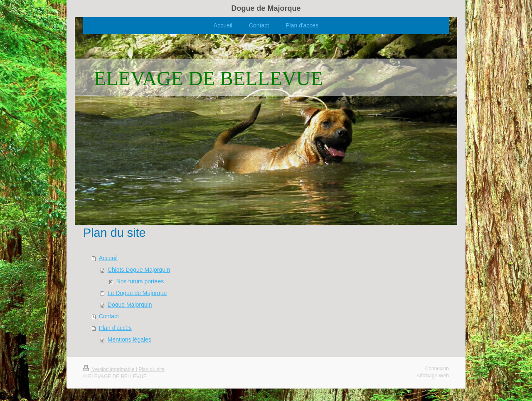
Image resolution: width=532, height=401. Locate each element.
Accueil (108, 258)
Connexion (437, 369)
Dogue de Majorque (266, 8)
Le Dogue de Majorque (137, 293)
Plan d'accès (115, 328)
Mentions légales (129, 339)
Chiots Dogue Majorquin (139, 270)
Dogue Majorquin (130, 305)
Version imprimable (110, 369)
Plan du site (151, 369)
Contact (109, 316)
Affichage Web (433, 376)
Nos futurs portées (140, 281)
